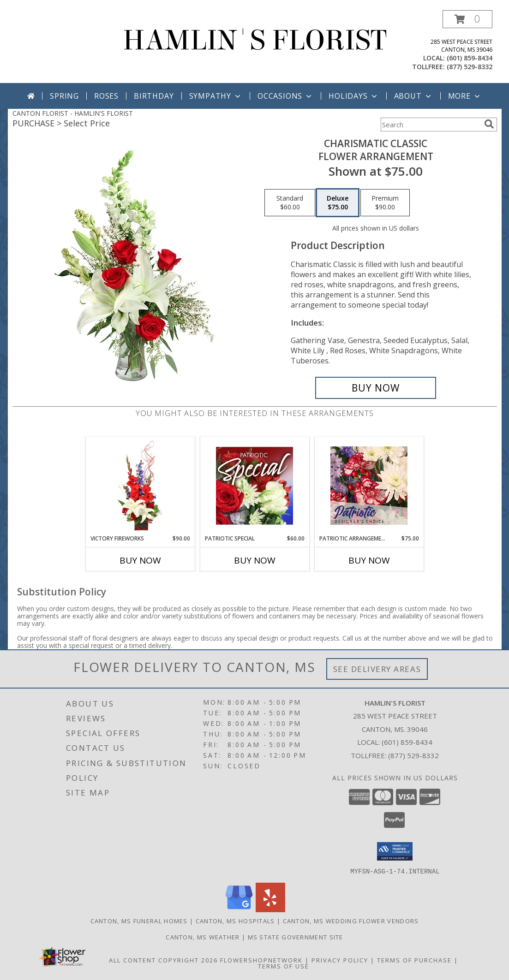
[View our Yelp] (270, 909)
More (465, 96)
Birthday (154, 96)
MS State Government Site (296, 937)
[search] (489, 124)
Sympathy (216, 96)
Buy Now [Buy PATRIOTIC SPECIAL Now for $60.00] (255, 560)
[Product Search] (431, 125)
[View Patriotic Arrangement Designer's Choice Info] (369, 486)
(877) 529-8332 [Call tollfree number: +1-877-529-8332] (470, 67)
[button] (467, 19)
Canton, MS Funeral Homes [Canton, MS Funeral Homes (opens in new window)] (139, 921)
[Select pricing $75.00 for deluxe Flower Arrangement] (338, 203)
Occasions (285, 96)
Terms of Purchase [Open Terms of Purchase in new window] (414, 960)
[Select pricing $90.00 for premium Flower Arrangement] (385, 203)
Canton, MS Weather (203, 937)
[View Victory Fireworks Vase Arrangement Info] (140, 486)
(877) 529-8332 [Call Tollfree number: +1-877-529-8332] (413, 755)
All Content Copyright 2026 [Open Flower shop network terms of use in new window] (163, 960)
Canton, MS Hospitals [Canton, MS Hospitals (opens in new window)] (235, 921)
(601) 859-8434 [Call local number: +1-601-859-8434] (470, 58)
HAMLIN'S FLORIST (255, 40)
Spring (64, 96)
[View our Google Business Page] (239, 909)
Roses (106, 96)
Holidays (353, 96)
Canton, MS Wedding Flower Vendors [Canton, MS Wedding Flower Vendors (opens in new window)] (351, 921)
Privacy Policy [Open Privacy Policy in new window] (340, 960)
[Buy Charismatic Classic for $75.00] (376, 388)
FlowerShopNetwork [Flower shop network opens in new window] (261, 960)
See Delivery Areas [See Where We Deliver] (377, 669)
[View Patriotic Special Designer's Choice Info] (254, 486)
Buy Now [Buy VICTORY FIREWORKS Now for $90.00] (140, 560)
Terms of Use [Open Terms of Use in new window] (284, 966)
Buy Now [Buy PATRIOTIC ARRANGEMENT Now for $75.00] (369, 560)
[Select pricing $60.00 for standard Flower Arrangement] (290, 203)
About (413, 96)
